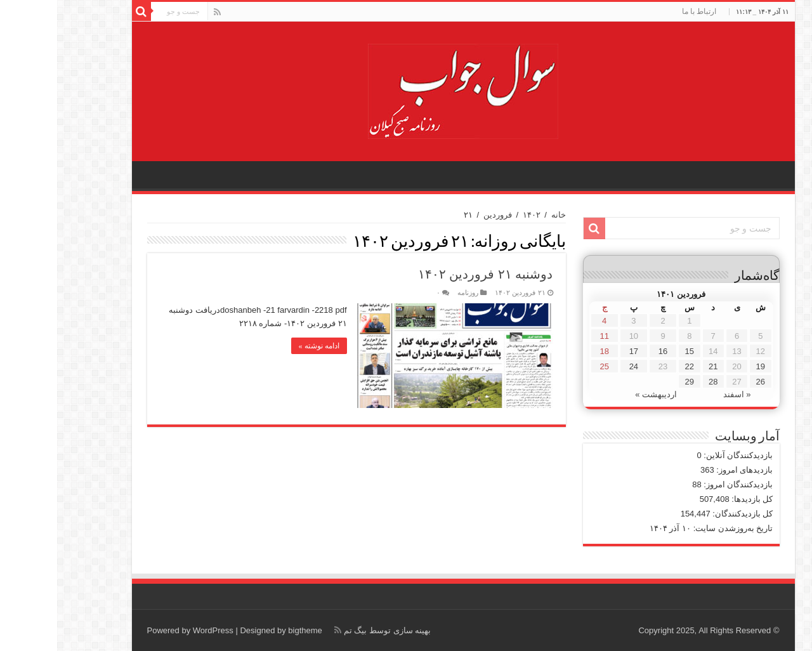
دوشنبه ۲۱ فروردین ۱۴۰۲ (429, 274)
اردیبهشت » (599, 394)
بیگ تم (298, 630)
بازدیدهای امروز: (687, 470)
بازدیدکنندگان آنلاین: (680, 455)
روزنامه (411, 293)
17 (577, 351)
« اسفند (680, 394)
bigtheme (248, 630)
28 (656, 382)
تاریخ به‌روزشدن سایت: (675, 528)
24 (577, 366)
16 (606, 351)
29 (632, 382)
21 (656, 366)
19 (704, 366)
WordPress (156, 630)
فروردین (441, 215)
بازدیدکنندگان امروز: (680, 484)
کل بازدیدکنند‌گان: (685, 514)
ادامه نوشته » (262, 346)
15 (632, 351)
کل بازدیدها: (694, 499)
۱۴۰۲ (475, 215)
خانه (501, 215)
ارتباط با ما (642, 11)
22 (632, 366)
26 (704, 382)
